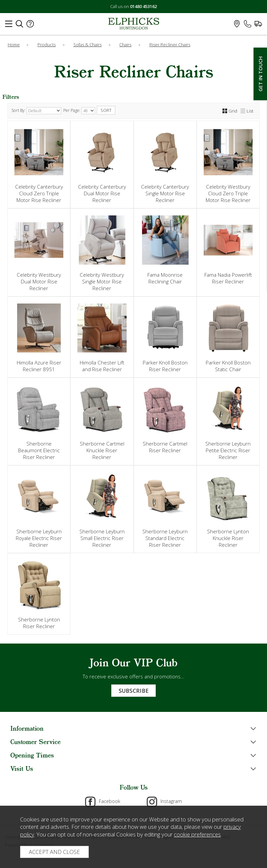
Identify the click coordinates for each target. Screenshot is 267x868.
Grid (230, 111)
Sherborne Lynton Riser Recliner (39, 623)
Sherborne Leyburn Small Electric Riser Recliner (102, 538)
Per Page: (79, 111)
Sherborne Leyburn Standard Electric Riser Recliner (165, 538)
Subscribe (133, 691)
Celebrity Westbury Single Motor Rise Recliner (102, 281)
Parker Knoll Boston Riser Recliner (165, 366)
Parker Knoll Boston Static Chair (228, 366)
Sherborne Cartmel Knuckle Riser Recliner (102, 450)
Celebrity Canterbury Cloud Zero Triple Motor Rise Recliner (39, 193)
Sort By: (36, 111)
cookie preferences (197, 834)
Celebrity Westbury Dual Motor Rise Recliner (39, 281)
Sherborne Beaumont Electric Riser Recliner (39, 450)
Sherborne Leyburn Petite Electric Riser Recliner (228, 450)
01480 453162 (143, 6)
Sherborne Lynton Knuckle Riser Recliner (228, 538)
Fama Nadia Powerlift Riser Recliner (228, 278)
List (247, 111)
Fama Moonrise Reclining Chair (165, 278)
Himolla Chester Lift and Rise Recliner (102, 366)
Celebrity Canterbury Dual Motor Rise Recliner (102, 193)
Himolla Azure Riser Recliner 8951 (39, 366)
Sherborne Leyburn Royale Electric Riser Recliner (39, 538)
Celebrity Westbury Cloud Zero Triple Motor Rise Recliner (228, 193)
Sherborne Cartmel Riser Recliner (165, 447)
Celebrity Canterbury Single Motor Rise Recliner (165, 193)
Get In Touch (260, 74)
